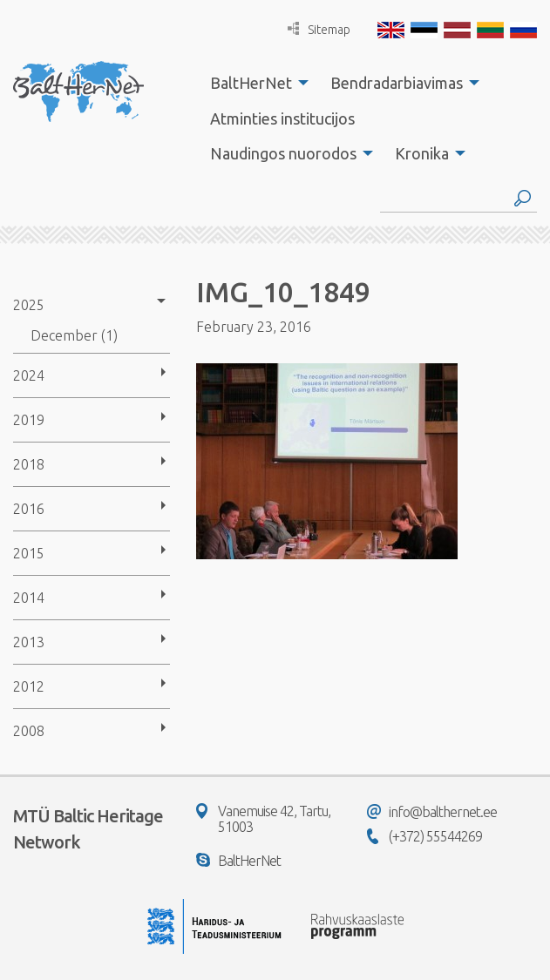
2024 (29, 375)
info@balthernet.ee (432, 812)
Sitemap (319, 29)
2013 (29, 642)
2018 (29, 464)
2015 (29, 553)
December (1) (74, 335)
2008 (29, 731)
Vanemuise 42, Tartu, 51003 (263, 819)
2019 (29, 420)
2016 (29, 509)
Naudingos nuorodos (283, 153)
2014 (29, 598)
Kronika (422, 153)
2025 (29, 305)
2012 (29, 686)
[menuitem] (255, 83)
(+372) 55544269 (424, 836)
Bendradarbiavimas (397, 83)
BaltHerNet (251, 83)
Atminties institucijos (282, 118)
